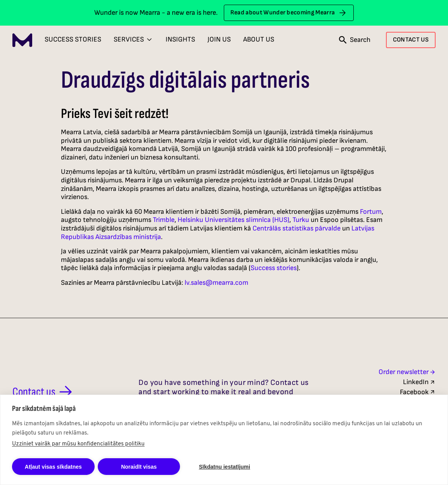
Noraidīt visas (139, 467)
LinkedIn (419, 382)
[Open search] (355, 40)
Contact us (44, 392)
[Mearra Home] (22, 40)
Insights (180, 39)
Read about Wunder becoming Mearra (289, 13)
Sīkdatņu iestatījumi (225, 467)
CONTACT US (411, 40)
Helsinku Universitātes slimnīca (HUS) (234, 220)
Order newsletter (407, 372)
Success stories (274, 268)
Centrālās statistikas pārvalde (297, 228)
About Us (259, 39)
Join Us (219, 39)
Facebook (418, 392)
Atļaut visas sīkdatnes (53, 467)
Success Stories (73, 39)
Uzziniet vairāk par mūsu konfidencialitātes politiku (78, 444)
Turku (301, 220)
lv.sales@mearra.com (216, 283)
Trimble (164, 220)
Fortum (371, 212)
